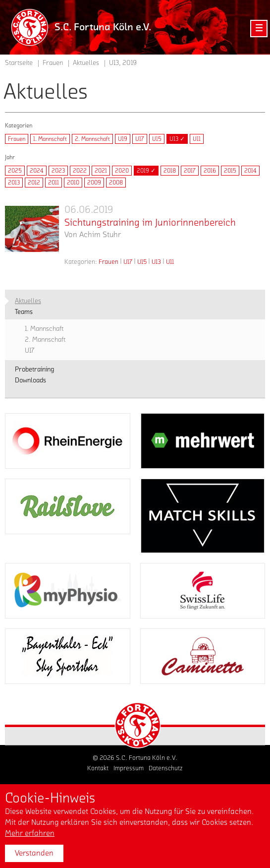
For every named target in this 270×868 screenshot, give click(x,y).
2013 (14, 183)
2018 (170, 171)
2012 (34, 183)
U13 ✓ (177, 139)
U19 (123, 139)
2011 (54, 183)
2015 (230, 171)
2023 (58, 171)
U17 (140, 139)
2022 (80, 171)
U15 (157, 139)
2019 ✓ (146, 171)
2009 (94, 183)
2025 (15, 171)
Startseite (19, 63)
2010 (73, 183)
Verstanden (34, 853)
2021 (101, 171)
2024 (37, 171)
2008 (116, 183)
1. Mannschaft (50, 139)
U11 (197, 139)
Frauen (17, 139)
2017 (190, 171)
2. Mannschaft (92, 139)
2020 (122, 171)
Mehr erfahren (30, 833)
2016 (210, 171)
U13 (156, 262)
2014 (250, 171)
